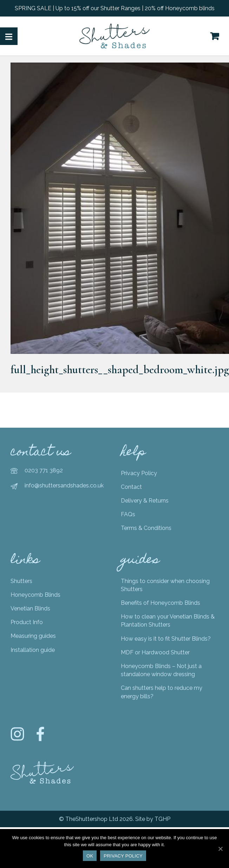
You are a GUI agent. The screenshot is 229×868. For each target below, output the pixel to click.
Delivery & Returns (145, 501)
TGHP (162, 819)
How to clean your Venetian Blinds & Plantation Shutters (168, 621)
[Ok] (220, 849)
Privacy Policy (139, 473)
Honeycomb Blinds (35, 595)
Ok (90, 856)
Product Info (27, 622)
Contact (131, 487)
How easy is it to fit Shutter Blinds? (166, 639)
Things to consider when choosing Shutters (165, 585)
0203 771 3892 (44, 470)
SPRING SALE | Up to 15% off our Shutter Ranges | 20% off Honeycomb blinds (115, 8)
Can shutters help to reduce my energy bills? (162, 692)
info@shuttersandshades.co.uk (64, 485)
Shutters (21, 581)
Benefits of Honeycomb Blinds (161, 603)
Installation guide (33, 650)
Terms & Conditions (146, 528)
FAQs (128, 514)
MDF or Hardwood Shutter (155, 652)
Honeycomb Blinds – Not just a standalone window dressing (161, 670)
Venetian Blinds (30, 608)
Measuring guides (33, 636)
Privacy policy (123, 856)
